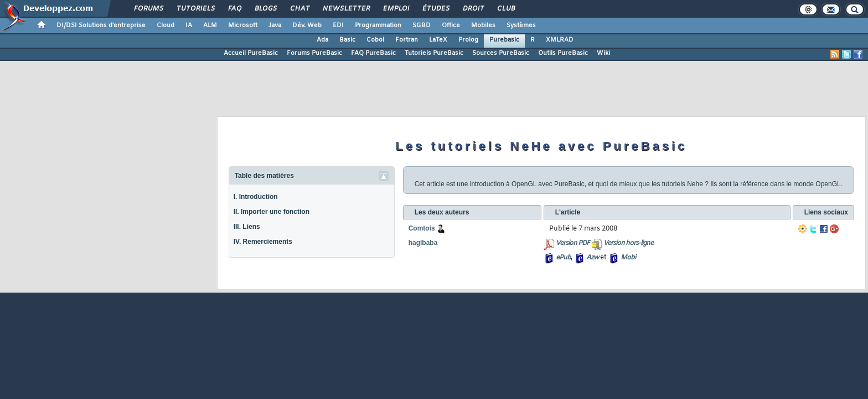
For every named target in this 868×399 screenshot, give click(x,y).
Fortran (407, 40)
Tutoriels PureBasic (434, 53)
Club (505, 9)
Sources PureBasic (501, 53)
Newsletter (346, 9)
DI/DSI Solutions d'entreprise (101, 25)
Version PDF (573, 243)
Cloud (166, 25)
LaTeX (438, 40)
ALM (210, 25)
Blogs (265, 9)
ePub (563, 258)
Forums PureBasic (314, 53)
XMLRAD (560, 40)
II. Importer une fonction (272, 212)
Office (451, 25)
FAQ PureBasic (373, 53)
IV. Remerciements (263, 242)
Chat (299, 9)
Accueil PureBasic (251, 53)
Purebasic (504, 40)
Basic (347, 40)
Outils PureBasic (563, 53)
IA (189, 25)
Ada (322, 40)
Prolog (468, 40)
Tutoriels (195, 9)
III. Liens (247, 227)
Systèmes (521, 25)
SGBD (422, 25)
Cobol (375, 40)
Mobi (628, 258)
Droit (473, 9)
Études (435, 9)
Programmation (378, 25)
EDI (338, 25)
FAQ (234, 9)
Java (275, 25)
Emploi (396, 9)
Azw (592, 258)
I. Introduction (256, 197)
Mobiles (483, 25)
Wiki (603, 53)
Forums (148, 9)
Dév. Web (307, 25)
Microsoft (243, 25)
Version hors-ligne (628, 243)
